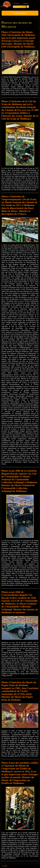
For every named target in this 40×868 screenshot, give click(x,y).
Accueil (16, 3)
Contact (26, 3)
